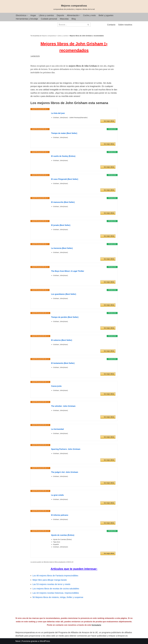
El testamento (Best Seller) (63, 363)
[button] (27, 15)
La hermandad (57, 429)
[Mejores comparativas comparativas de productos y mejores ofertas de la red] (74, 7)
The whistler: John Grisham (63, 406)
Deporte (60, 15)
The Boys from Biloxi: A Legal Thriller (68, 271)
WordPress (45, 641)
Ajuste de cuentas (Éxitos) (63, 535)
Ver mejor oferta (109, 121)
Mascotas (64, 19)
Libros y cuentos (46, 15)
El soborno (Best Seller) (62, 340)
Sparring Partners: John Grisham (66, 449)
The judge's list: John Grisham (65, 472)
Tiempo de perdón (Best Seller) (65, 317)
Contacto (111, 25)
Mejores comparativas (49, 36)
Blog (74, 19)
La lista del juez (58, 113)
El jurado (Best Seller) (61, 225)
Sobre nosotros (125, 25)
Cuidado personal (49, 19)
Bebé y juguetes (106, 15)
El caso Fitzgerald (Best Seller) (65, 179)
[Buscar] (72, 25)
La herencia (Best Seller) (62, 248)
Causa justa (56, 386)
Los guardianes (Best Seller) (64, 294)
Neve (18, 641)
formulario (96, 625)
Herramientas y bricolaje (27, 19)
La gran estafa (57, 495)
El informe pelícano (60, 515)
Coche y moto (89, 15)
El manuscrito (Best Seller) (63, 202)
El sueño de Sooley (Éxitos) (63, 156)
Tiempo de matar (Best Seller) (64, 133)
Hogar (33, 15)
